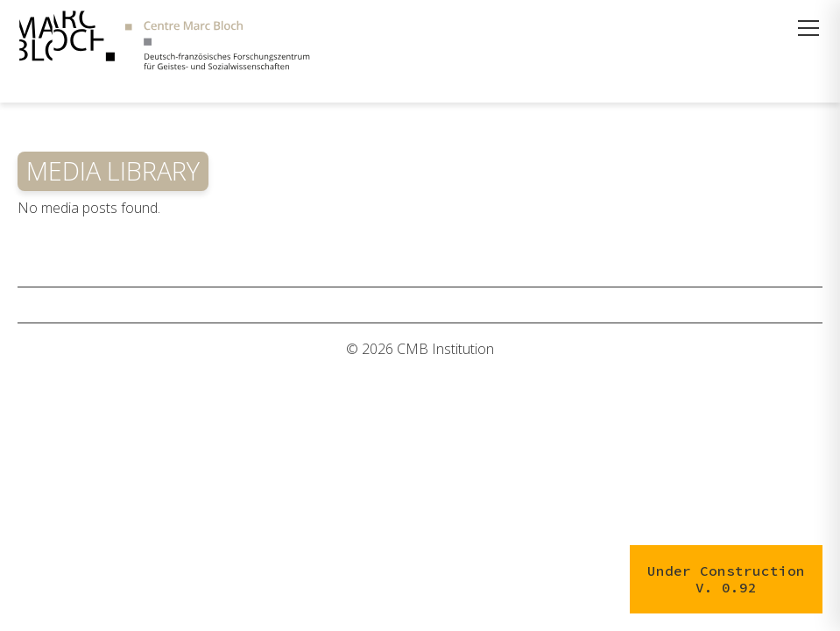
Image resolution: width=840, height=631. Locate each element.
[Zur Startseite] (164, 43)
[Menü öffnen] (808, 28)
